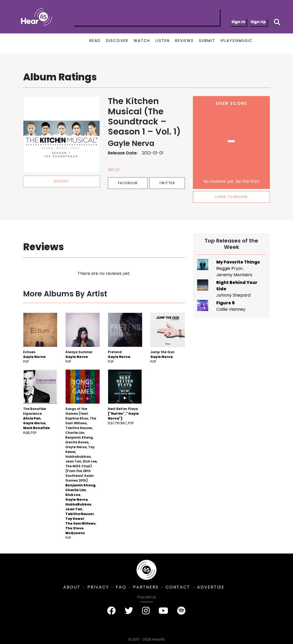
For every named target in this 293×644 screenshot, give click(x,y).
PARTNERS (146, 587)
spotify (61, 181)
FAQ (121, 587)
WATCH (142, 41)
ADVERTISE (211, 587)
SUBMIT (207, 41)
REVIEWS (184, 41)
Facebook (128, 183)
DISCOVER (117, 41)
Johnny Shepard (233, 295)
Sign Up (258, 22)
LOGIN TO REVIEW (232, 197)
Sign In (238, 22)
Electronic (117, 423)
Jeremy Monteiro (234, 275)
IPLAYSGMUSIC (237, 41)
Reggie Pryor (230, 268)
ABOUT (72, 587)
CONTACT (178, 587)
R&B (26, 433)
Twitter (167, 183)
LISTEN (163, 41)
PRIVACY (98, 587)
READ (95, 41)
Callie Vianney (231, 309)
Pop (26, 362)
